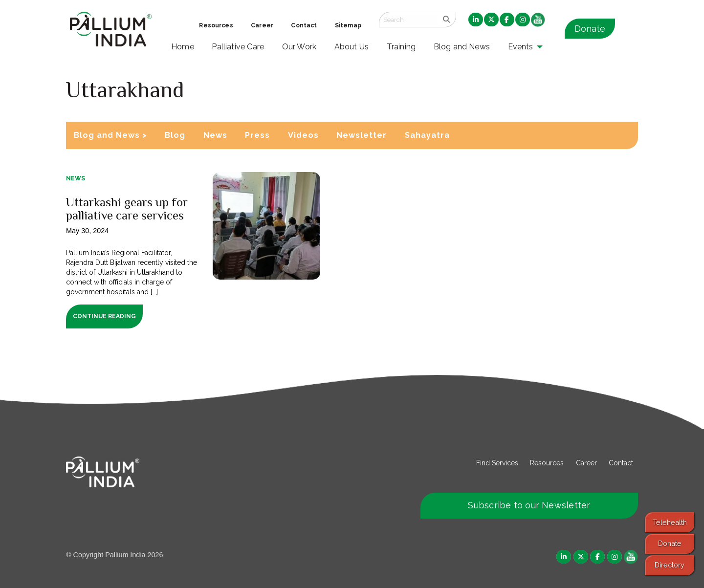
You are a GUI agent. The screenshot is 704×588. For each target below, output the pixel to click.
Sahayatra (427, 135)
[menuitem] (476, 20)
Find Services (497, 463)
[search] (447, 20)
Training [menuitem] (401, 47)
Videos (303, 135)
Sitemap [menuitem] (348, 25)
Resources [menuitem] (216, 25)
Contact (621, 463)
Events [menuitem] (521, 47)
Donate (590, 29)
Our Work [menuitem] (299, 47)
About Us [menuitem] (352, 47)
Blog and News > (110, 135)
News (215, 135)
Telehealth (670, 522)
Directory (670, 565)
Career (586, 463)
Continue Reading (104, 316)
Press (257, 135)
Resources (547, 463)
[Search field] (408, 20)
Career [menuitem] (262, 25)
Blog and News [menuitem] (462, 47)
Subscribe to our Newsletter (529, 505)
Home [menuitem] (183, 47)
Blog (175, 135)
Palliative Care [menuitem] (238, 47)
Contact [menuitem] (304, 25)
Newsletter (362, 135)
